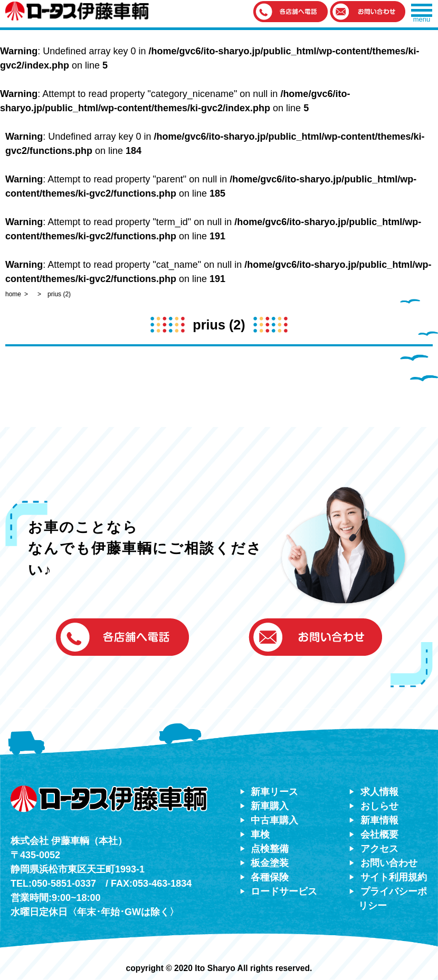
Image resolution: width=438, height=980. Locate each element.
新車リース (274, 792)
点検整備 (270, 849)
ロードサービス (284, 891)
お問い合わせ (389, 863)
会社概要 (379, 835)
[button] (291, 12)
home (13, 294)
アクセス (379, 849)
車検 (260, 835)
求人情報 (379, 792)
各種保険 (270, 877)
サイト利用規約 (394, 877)
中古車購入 (274, 820)
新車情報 (379, 820)
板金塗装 (270, 863)
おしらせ (379, 806)
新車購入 (270, 806)
